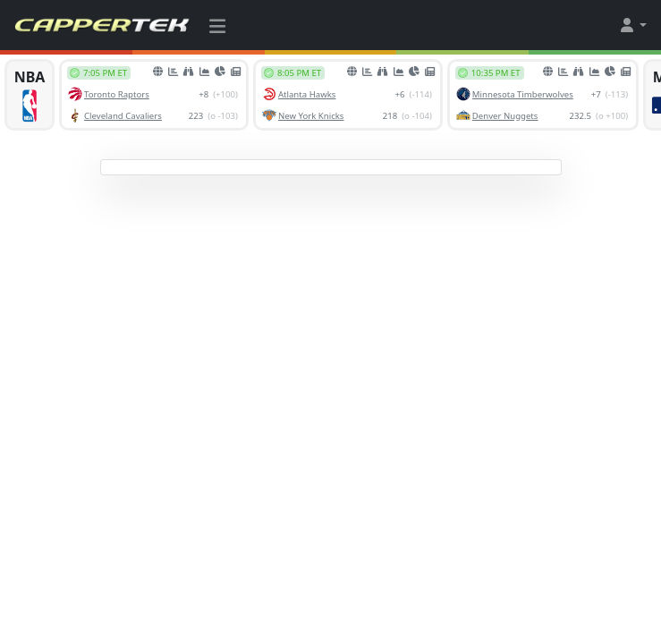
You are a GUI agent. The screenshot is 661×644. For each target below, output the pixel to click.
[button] (632, 25)
